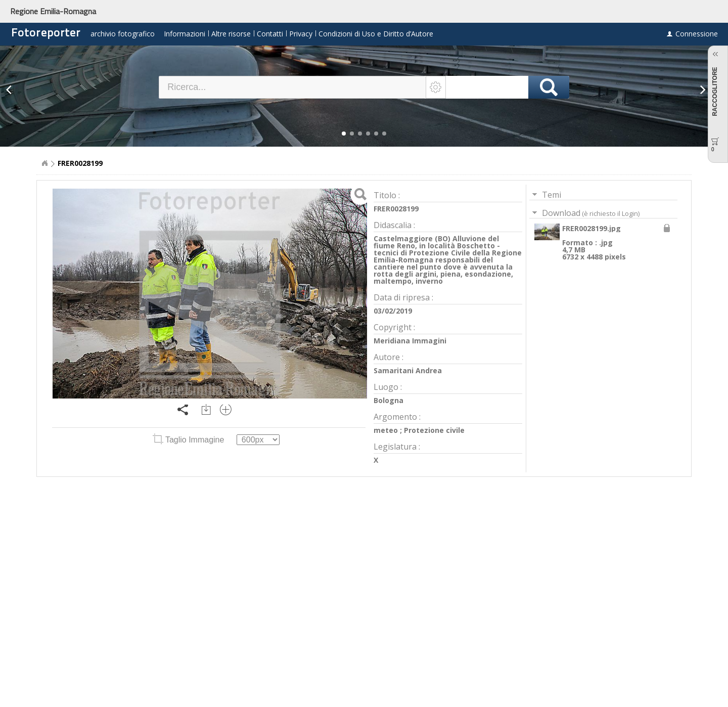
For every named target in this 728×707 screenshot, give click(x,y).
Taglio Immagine (190, 440)
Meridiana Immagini (410, 341)
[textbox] (292, 87)
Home (44, 163)
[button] (344, 134)
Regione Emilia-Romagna (53, 11)
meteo (386, 430)
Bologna (389, 400)
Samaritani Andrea (408, 370)
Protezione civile (434, 430)
